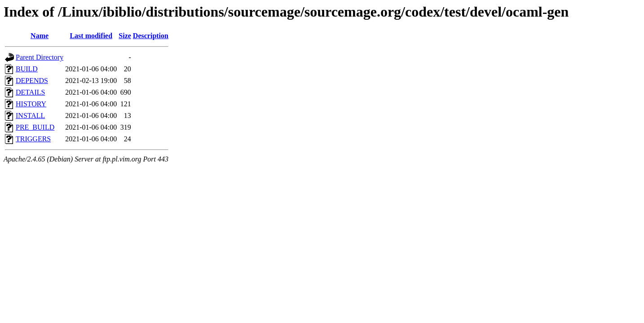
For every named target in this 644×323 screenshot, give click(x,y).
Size (125, 36)
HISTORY (31, 104)
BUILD (27, 69)
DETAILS (30, 92)
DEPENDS (32, 81)
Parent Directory (40, 57)
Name (40, 36)
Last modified (91, 36)
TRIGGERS (33, 139)
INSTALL (30, 116)
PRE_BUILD (35, 127)
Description (151, 36)
